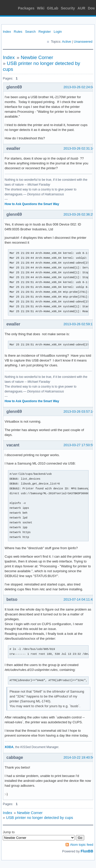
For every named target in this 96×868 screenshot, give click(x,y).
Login (58, 32)
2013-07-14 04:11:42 (79, 599)
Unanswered (83, 42)
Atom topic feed (82, 845)
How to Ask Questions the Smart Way (32, 204)
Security (68, 8)
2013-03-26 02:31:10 (79, 148)
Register (45, 32)
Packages (26, 8)
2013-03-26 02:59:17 (79, 324)
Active (66, 42)
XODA (9, 747)
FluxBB (87, 851)
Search (30, 32)
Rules (18, 32)
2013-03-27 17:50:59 (79, 445)
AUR (81, 8)
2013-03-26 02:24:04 (79, 87)
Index (7, 32)
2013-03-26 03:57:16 (79, 412)
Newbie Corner (37, 57)
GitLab (52, 8)
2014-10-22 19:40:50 (79, 757)
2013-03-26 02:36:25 (79, 214)
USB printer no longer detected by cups (40, 818)
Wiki (41, 8)
